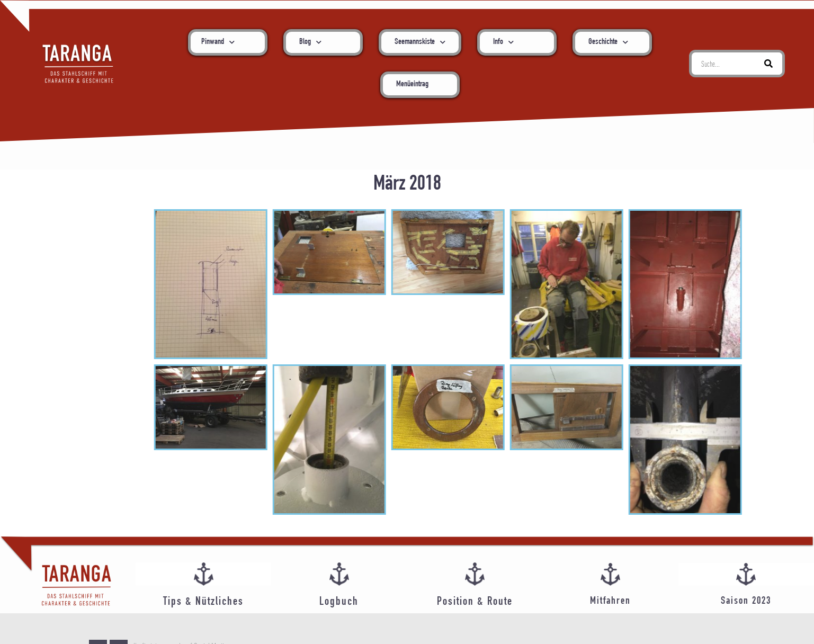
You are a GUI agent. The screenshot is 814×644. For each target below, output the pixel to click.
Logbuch (339, 602)
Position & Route (475, 602)
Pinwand (218, 42)
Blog (310, 42)
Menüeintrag (412, 85)
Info (503, 42)
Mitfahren (610, 601)
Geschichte (608, 42)
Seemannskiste (420, 42)
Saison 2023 (746, 601)
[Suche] (768, 64)
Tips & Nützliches (203, 602)
